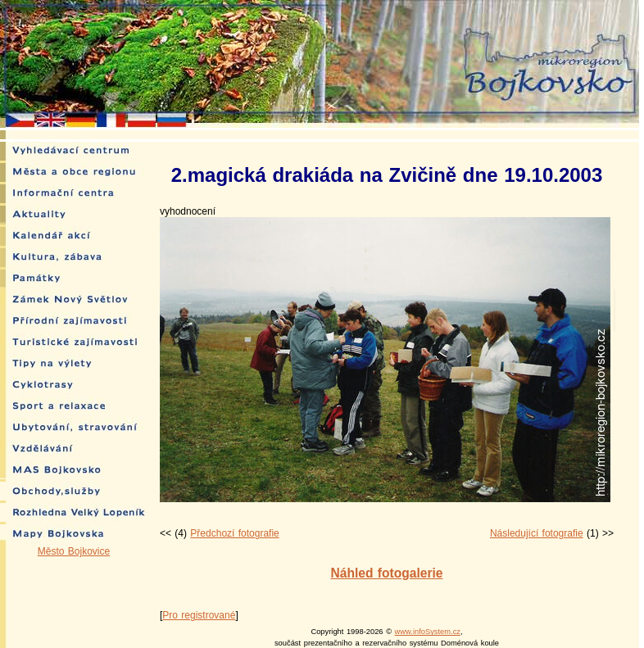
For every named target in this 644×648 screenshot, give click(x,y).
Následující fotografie (537, 533)
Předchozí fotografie (234, 533)
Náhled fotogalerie (386, 573)
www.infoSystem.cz (428, 632)
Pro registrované (199, 615)
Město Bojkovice (74, 551)
